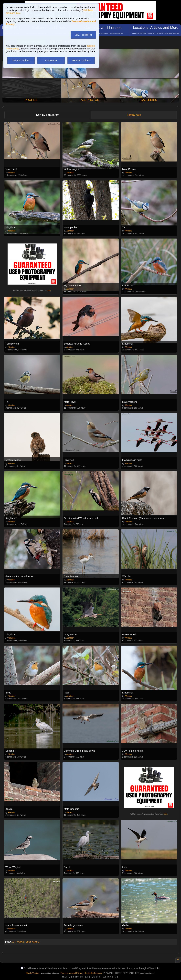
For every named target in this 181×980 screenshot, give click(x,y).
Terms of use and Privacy (72, 973)
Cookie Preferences (93, 973)
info (49, 290)
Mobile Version (32, 973)
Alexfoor (12, 173)
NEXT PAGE (33, 942)
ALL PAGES (18, 942)
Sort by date (134, 115)
